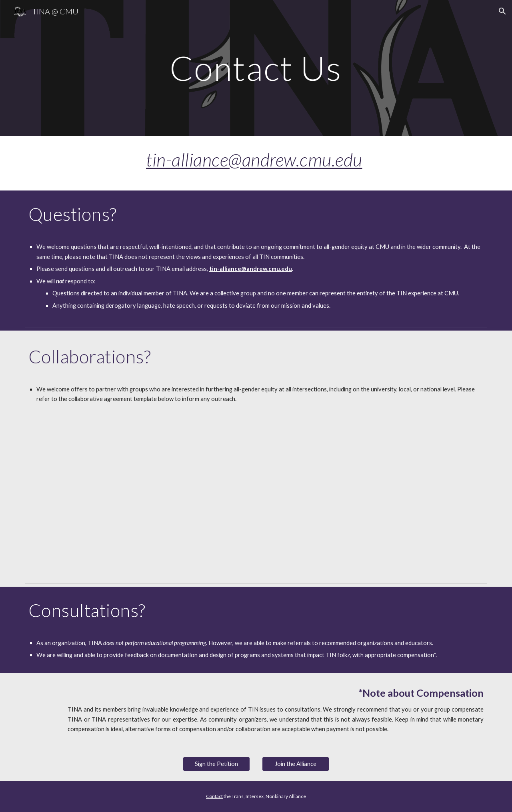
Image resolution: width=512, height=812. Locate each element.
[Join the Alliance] (296, 764)
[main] (256, 68)
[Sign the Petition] (216, 764)
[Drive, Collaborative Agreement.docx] (256, 490)
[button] (502, 11)
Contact (214, 796)
